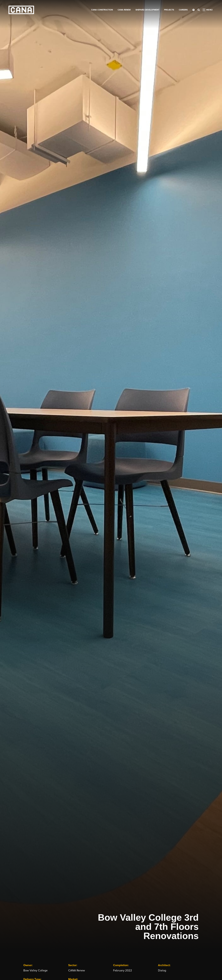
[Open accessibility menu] (194, 10)
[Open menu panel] (208, 10)
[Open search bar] (199, 10)
